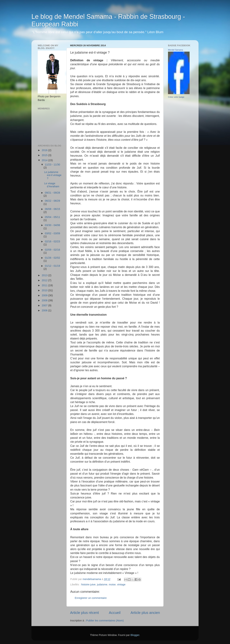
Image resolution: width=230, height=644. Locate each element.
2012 (45, 280)
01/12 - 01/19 (53, 266)
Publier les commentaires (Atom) (105, 621)
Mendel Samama (175, 50)
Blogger (135, 635)
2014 (45, 160)
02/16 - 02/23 (53, 241)
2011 (45, 285)
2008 (45, 300)
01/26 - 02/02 (53, 258)
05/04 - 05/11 (53, 217)
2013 (45, 275)
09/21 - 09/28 (53, 193)
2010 (45, 290)
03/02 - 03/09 (53, 233)
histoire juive (88, 584)
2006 (45, 310)
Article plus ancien (145, 613)
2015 (45, 155)
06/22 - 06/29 (53, 201)
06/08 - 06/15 (53, 209)
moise (112, 584)
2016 (45, 150)
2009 (45, 295)
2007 (45, 305)
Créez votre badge (176, 97)
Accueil (115, 613)
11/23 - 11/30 (53, 165)
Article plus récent (84, 613)
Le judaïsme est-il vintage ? (53, 175)
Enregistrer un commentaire (91, 598)
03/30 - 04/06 (53, 225)
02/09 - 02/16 (53, 250)
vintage (121, 584)
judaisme (102, 584)
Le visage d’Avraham (52, 185)
